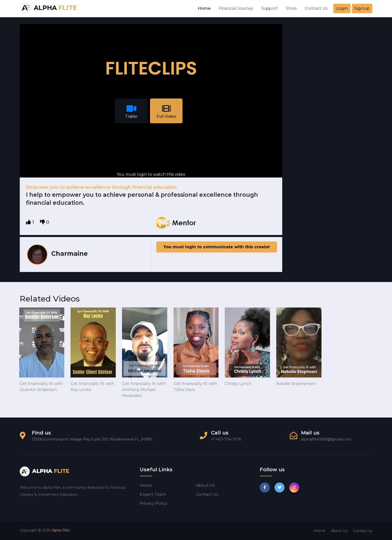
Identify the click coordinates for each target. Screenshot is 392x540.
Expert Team (153, 494)
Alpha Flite (61, 530)
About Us (339, 531)
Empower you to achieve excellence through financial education (101, 187)
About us (205, 485)
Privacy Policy (153, 503)
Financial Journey (236, 8)
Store (291, 8)
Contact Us (316, 8)
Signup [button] (362, 8)
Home (204, 8)
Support (269, 8)
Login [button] (342, 8)
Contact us (207, 494)
